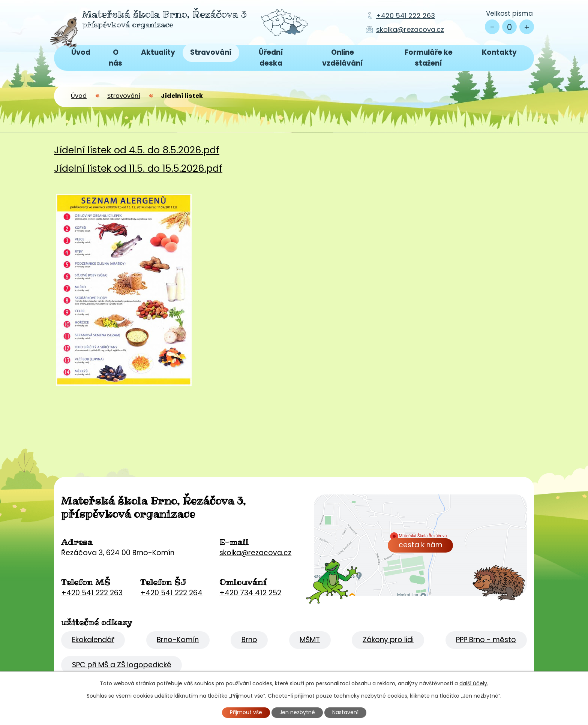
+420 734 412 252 (250, 593)
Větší (527, 27)
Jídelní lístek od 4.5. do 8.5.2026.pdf (137, 150)
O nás (115, 58)
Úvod (81, 52)
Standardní (509, 27)
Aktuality (158, 52)
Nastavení (345, 712)
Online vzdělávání (343, 58)
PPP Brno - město (486, 640)
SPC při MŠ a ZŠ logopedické (122, 665)
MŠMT (310, 640)
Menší (492, 27)
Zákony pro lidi (388, 640)
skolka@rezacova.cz (410, 29)
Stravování (211, 52)
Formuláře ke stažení (429, 58)
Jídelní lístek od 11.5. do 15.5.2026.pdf (138, 169)
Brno (249, 640)
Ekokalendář (93, 640)
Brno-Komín (178, 640)
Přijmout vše (246, 712)
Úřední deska (271, 58)
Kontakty (499, 52)
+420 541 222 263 (406, 16)
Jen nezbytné (297, 712)
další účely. (474, 683)
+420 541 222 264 (171, 593)
